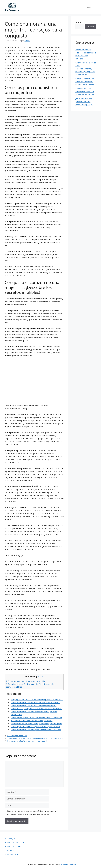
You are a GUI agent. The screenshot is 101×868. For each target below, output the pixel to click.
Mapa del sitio (11, 854)
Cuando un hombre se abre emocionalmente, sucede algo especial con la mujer (86, 69)
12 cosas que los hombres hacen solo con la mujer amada (85, 92)
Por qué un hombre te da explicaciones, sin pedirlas (28, 741)
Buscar (79, 22)
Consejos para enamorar (17, 736)
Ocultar (40, 677)
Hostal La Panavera (68, 864)
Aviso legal (10, 838)
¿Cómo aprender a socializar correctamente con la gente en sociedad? (35, 738)
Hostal (91, 7)
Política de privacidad (15, 842)
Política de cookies (13, 846)
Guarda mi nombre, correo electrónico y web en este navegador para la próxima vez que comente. (32, 812)
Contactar (9, 850)
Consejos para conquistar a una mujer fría (25, 681)
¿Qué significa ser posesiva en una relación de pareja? (84, 102)
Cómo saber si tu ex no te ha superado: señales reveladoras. (85, 82)
